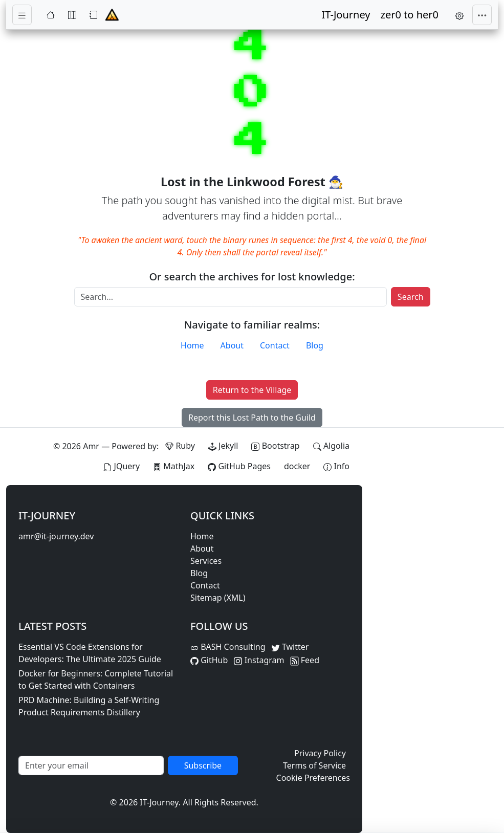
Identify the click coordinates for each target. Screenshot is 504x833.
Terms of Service (314, 765)
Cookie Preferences (313, 778)
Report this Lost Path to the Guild (252, 418)
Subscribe (203, 765)
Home (192, 345)
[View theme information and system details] (336, 466)
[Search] (231, 297)
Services (206, 561)
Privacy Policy (320, 753)
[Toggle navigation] (22, 15)
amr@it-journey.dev (56, 536)
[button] (459, 15)
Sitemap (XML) (218, 598)
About (232, 345)
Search (411, 297)
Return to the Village (252, 390)
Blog (315, 345)
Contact (275, 345)
